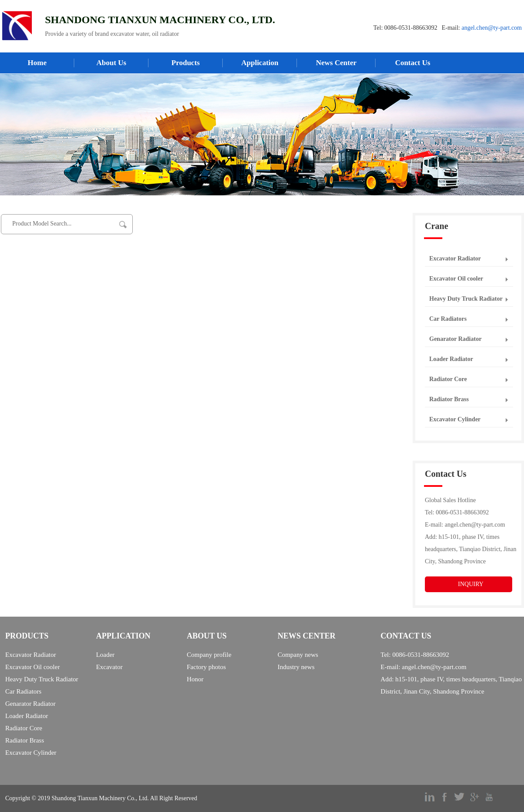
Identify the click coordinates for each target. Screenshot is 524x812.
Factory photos (207, 667)
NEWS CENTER (307, 636)
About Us (112, 63)
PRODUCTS (27, 636)
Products (186, 63)
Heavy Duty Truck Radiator (466, 299)
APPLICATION (123, 636)
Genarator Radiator (455, 339)
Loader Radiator (451, 359)
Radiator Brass (449, 399)
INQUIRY (471, 584)
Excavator (109, 667)
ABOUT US (207, 636)
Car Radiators (448, 319)
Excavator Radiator (455, 259)
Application (260, 63)
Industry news (296, 667)
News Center (336, 63)
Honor (195, 679)
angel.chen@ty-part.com (492, 28)
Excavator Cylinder (455, 419)
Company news (298, 655)
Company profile (209, 655)
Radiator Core (448, 379)
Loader (105, 655)
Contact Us (413, 63)
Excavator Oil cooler (456, 279)
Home (37, 63)
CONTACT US (406, 636)
